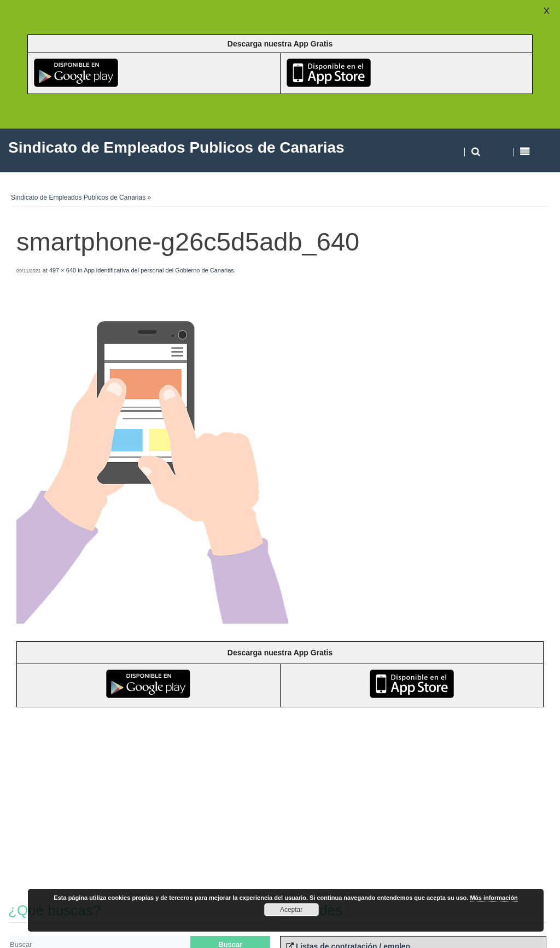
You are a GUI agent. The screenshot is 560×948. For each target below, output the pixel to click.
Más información (494, 898)
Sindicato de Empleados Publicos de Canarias (78, 197)
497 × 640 (63, 270)
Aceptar (291, 910)
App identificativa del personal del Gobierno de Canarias (159, 270)
